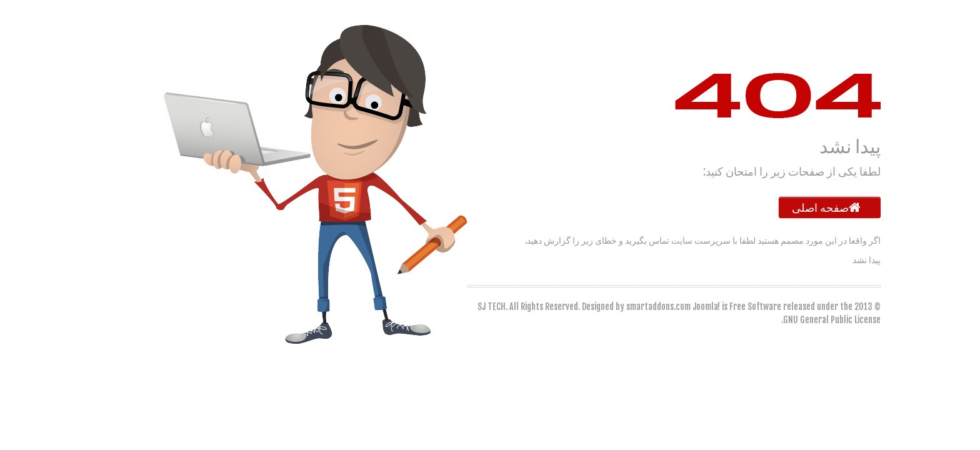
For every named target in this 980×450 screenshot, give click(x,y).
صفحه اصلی (798, 207)
